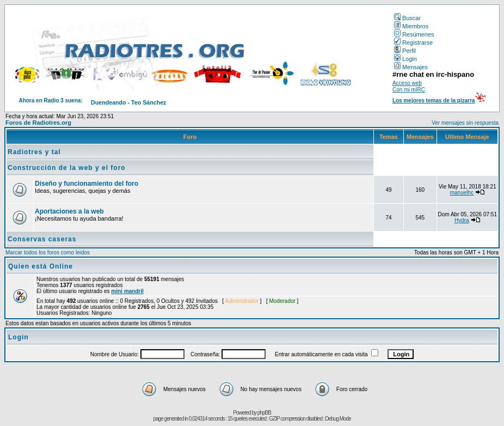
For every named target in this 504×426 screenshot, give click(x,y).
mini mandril (127, 291)
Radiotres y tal (34, 152)
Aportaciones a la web (69, 211)
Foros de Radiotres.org (38, 123)
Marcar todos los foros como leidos (48, 252)
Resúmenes (414, 34)
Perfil (405, 51)
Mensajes (411, 67)
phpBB (264, 413)
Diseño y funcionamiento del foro (87, 184)
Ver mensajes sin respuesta (465, 123)
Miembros (411, 26)
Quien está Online (41, 266)
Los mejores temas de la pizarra (434, 101)
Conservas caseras (42, 239)
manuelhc (462, 193)
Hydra (462, 220)
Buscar (407, 18)
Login (405, 59)
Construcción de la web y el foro (67, 168)
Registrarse (413, 42)
